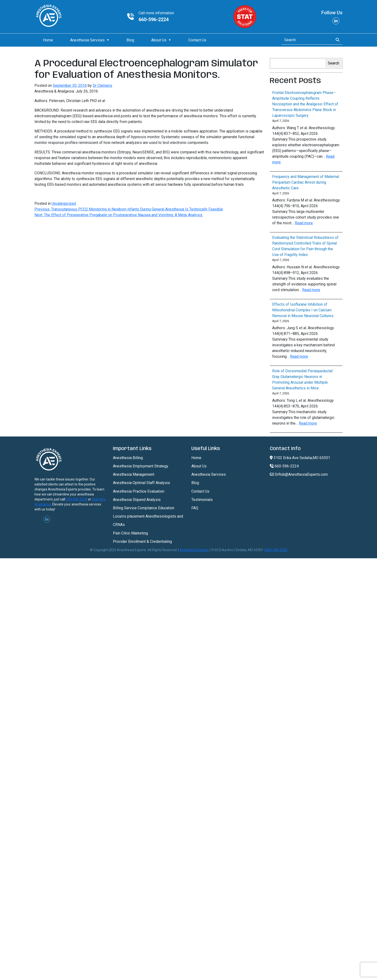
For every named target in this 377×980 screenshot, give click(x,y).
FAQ (195, 508)
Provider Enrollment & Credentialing (142, 541)
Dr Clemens (102, 86)
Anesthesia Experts (194, 550)
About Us (159, 40)
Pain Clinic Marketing (130, 533)
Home (48, 40)
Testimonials (202, 500)
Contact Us (197, 40)
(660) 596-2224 (276, 550)
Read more (304, 223)
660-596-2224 (154, 20)
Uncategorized (64, 203)
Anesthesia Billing (128, 458)
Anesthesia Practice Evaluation (139, 491)
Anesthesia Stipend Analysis (137, 500)
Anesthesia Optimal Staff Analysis (141, 483)
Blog (130, 40)
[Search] (306, 40)
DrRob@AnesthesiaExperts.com (299, 474)
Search (333, 63)
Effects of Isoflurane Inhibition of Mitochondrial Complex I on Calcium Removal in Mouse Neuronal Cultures (303, 310)
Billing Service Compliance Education (144, 508)
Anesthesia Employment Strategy (141, 466)
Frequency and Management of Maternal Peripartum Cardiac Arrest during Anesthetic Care (306, 182)
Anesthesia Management (134, 474)
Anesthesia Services (87, 40)
